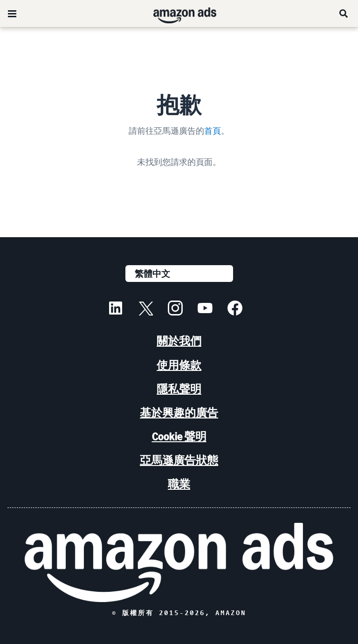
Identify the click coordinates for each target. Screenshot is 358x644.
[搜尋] (344, 14)
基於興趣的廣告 (179, 413)
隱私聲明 (179, 389)
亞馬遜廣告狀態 (179, 460)
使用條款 (179, 365)
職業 (179, 484)
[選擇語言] (179, 274)
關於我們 (179, 341)
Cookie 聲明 (179, 436)
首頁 (213, 130)
